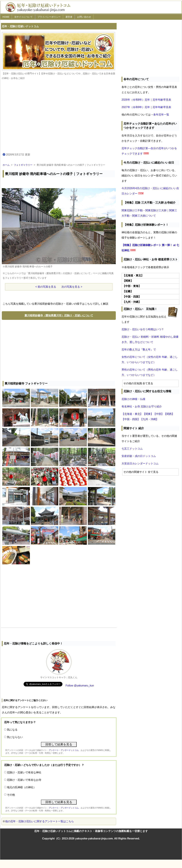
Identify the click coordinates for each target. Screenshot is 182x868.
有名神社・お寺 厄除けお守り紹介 (142, 406)
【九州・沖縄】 (149, 419)
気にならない (15, 737)
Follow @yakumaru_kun (80, 686)
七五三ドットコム (132, 449)
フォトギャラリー (23, 165)
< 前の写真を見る (46, 287)
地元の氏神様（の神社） (21, 787)
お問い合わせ (84, 17)
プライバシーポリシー (49, 17)
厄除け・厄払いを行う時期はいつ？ (143, 329)
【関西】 (169, 414)
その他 (11, 795)
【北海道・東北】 (132, 414)
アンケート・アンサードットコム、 (65, 750)
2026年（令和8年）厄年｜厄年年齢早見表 (146, 100)
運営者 (69, 17)
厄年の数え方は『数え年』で (139, 349)
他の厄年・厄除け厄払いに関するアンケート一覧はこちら (39, 821)
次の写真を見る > (72, 287)
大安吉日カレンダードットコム (140, 463)
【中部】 (159, 414)
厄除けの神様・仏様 (133, 399)
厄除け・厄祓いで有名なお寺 (24, 780)
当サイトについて (23, 17)
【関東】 (148, 414)
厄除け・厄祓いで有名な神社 (24, 772)
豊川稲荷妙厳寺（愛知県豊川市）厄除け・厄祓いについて (59, 315)
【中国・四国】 (131, 419)
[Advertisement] (59, 350)
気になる (12, 730)
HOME (6, 17)
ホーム (6, 165)
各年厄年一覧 (161, 115)
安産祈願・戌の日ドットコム (139, 456)
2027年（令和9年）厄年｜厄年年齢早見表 (146, 107)
